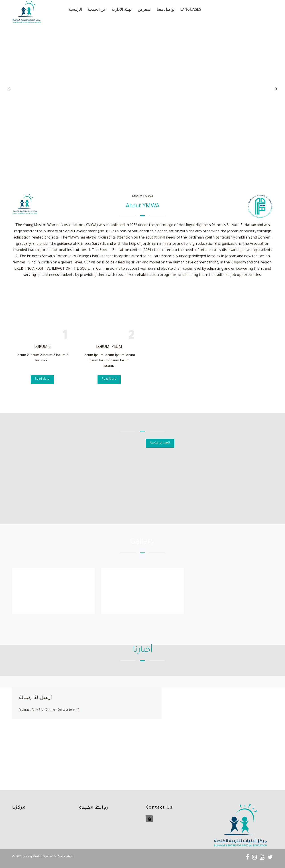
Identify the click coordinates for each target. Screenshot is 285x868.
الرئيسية (75, 10)
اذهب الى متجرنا (160, 443)
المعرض (145, 10)
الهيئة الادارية (122, 10)
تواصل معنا (166, 10)
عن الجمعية (97, 10)
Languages (191, 10)
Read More (42, 379)
